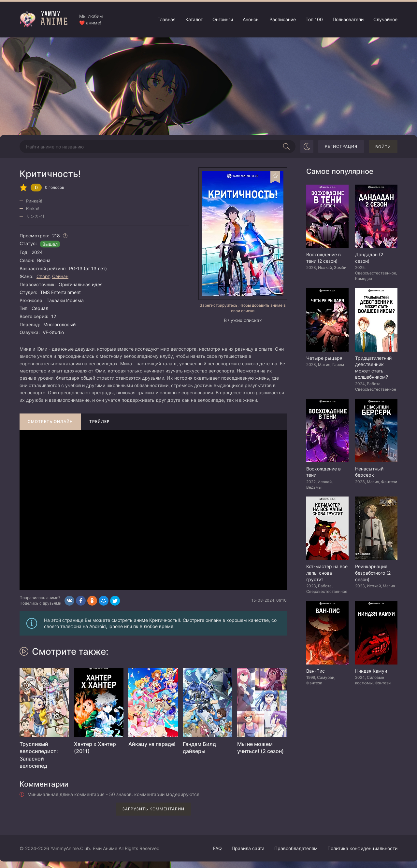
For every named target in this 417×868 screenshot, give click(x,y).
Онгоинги (223, 19)
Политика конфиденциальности (362, 848)
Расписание (283, 19)
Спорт (43, 276)
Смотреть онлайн (50, 421)
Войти (383, 147)
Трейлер (100, 421)
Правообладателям (296, 848)
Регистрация (341, 146)
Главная (166, 19)
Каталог (194, 19)
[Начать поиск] (286, 147)
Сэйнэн (60, 276)
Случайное (385, 19)
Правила (248, 848)
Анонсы (251, 19)
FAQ (217, 848)
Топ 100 (314, 19)
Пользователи (348, 19)
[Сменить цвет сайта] (307, 147)
